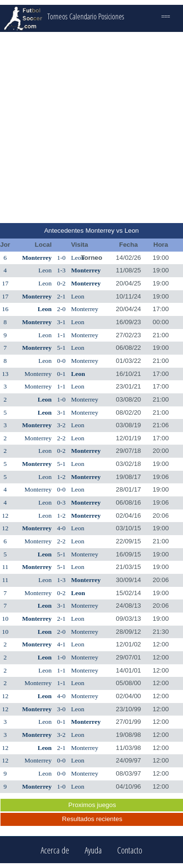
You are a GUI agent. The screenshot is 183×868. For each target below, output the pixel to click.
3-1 (61, 322)
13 (5, 374)
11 (5, 567)
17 (5, 283)
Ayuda (93, 850)
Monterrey (37, 258)
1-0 (61, 258)
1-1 (61, 335)
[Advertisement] (91, 127)
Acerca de (55, 850)
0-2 (61, 283)
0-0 (61, 361)
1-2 (61, 477)
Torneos (57, 16)
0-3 (61, 502)
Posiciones (111, 16)
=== (166, 16)
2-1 (61, 296)
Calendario (83, 16)
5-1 (61, 348)
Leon (78, 258)
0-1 (61, 374)
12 (5, 516)
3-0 (61, 709)
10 (5, 619)
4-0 (61, 528)
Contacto (130, 850)
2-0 (61, 309)
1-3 (61, 270)
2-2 (61, 438)
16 (5, 309)
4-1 (61, 644)
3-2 (61, 425)
